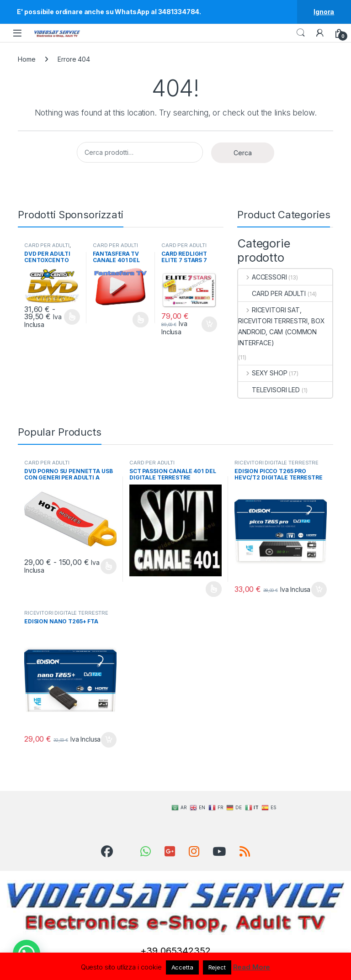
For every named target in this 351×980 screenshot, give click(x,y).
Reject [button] (217, 967)
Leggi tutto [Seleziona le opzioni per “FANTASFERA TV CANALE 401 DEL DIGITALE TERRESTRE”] (141, 320)
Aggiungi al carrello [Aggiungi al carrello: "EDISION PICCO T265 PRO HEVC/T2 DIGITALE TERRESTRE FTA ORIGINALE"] (319, 590)
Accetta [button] (182, 967)
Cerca (243, 153)
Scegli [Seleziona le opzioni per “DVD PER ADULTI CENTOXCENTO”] (72, 317)
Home (27, 59)
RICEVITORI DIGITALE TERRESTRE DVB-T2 (277, 465)
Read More (252, 967)
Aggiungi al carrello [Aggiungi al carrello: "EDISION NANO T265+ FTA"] (109, 740)
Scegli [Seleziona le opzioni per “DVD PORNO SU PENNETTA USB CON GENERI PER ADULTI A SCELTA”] (109, 566)
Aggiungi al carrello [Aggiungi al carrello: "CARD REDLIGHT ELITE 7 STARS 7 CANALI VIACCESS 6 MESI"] (209, 324)
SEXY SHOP (263, 373)
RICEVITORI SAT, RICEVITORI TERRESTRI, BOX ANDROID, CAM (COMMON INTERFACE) (282, 326)
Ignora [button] (324, 12)
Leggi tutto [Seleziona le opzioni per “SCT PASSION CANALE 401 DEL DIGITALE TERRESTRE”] (214, 589)
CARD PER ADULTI (47, 245)
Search (301, 33)
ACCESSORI (263, 277)
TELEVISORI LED (269, 390)
